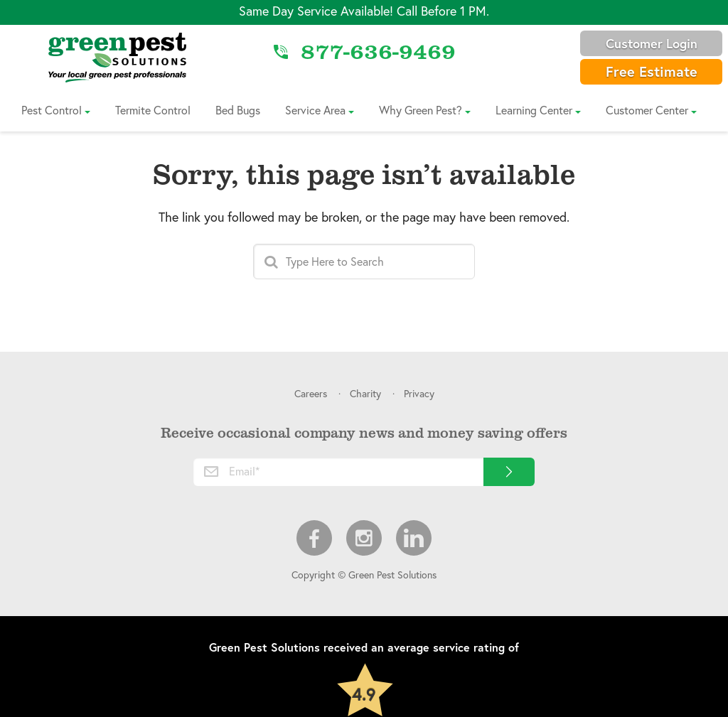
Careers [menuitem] (311, 393)
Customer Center (647, 110)
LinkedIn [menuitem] (414, 538)
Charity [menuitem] (365, 393)
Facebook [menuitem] (314, 538)
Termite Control (153, 110)
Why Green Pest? (421, 110)
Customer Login (652, 43)
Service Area (315, 110)
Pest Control (52, 110)
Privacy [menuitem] (419, 393)
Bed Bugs (238, 110)
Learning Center (534, 110)
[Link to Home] (117, 57)
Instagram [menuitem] (364, 538)
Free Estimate (652, 71)
